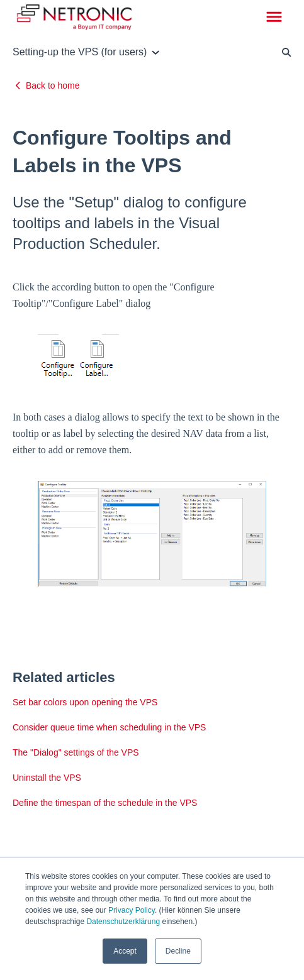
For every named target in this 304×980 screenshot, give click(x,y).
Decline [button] (178, 951)
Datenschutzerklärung (123, 922)
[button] (274, 18)
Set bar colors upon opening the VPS (85, 702)
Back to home (53, 85)
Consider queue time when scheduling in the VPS (109, 727)
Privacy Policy (132, 910)
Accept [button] (125, 951)
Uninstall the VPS (47, 778)
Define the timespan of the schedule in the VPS (105, 803)
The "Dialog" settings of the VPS (76, 752)
